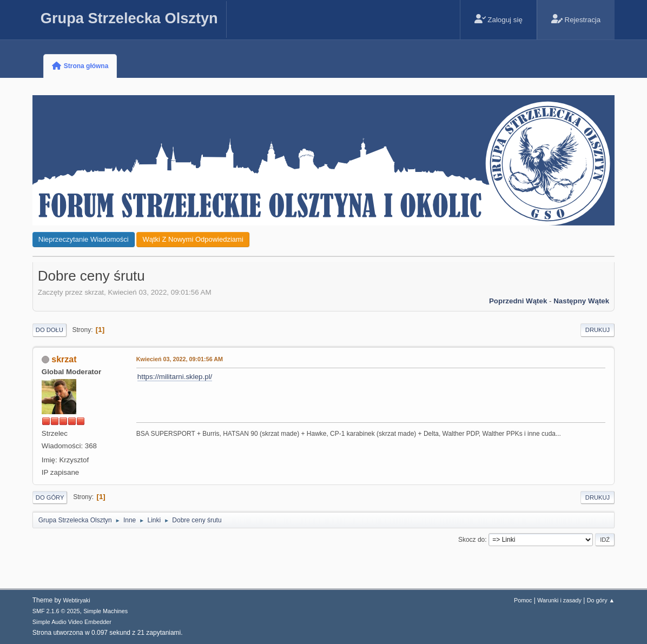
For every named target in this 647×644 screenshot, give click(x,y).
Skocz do (471, 540)
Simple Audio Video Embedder (72, 622)
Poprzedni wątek (518, 301)
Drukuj (598, 330)
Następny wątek (581, 301)
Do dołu (49, 330)
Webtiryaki (76, 600)
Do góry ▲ (601, 600)
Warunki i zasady (559, 600)
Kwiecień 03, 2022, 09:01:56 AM (180, 359)
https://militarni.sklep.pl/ (175, 377)
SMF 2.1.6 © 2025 (56, 611)
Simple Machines (105, 611)
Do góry (50, 497)
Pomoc (523, 600)
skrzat (64, 359)
